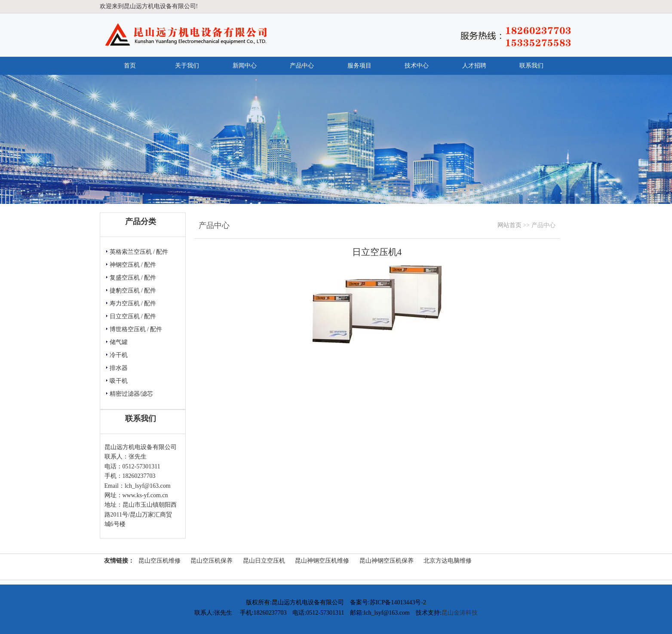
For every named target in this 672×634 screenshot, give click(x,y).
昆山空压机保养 (212, 561)
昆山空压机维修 (160, 561)
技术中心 (417, 66)
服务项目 (359, 66)
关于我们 (187, 66)
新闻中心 (245, 66)
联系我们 (531, 66)
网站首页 (509, 225)
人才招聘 (474, 66)
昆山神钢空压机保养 (387, 561)
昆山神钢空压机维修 (322, 561)
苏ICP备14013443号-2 (398, 602)
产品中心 (302, 66)
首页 (130, 66)
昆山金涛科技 (460, 613)
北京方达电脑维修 (448, 561)
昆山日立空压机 (264, 561)
